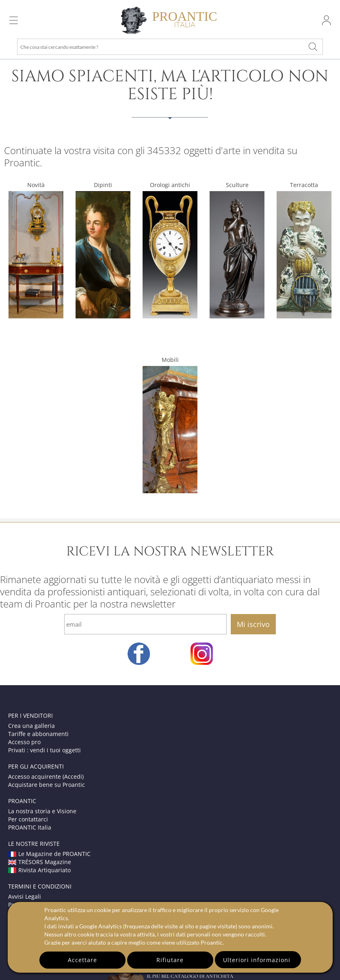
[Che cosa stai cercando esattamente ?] (313, 47)
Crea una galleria (31, 726)
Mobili (170, 360)
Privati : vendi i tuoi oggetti (44, 750)
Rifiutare (170, 960)
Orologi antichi (170, 185)
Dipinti (103, 185)
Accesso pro (24, 742)
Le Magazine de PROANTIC (49, 854)
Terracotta (304, 185)
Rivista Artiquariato (39, 870)
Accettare (82, 960)
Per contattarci (28, 819)
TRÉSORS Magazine (40, 862)
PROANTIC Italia (30, 827)
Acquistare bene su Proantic (47, 785)
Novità (36, 185)
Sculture (237, 185)
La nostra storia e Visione (42, 811)
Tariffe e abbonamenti (38, 734)
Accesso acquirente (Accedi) (46, 776)
